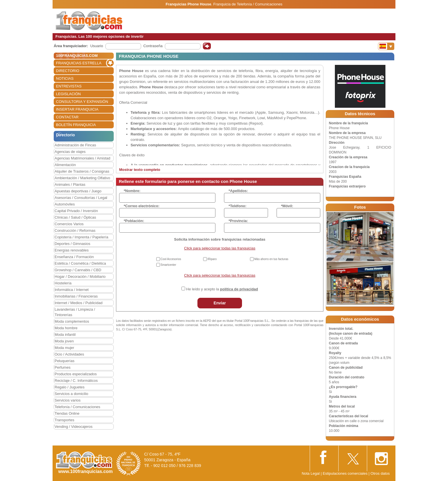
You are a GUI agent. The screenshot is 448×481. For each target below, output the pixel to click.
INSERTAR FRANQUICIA (77, 109)
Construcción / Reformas (75, 230)
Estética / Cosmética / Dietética (80, 263)
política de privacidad (239, 289)
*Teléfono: (238, 206)
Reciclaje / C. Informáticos (76, 381)
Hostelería (63, 283)
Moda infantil (65, 335)
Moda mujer (64, 348)
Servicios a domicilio (71, 394)
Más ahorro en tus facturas (271, 259)
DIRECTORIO (68, 71)
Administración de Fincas (75, 145)
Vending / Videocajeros (74, 427)
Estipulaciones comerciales (345, 473)
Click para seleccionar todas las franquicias (220, 248)
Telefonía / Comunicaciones (77, 407)
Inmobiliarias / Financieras (76, 296)
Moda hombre (66, 328)
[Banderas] (386, 46)
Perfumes (63, 367)
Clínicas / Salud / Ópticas (75, 217)
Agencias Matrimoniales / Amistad (82, 158)
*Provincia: (238, 221)
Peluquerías (64, 361)
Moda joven (64, 341)
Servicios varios (68, 400)
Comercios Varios (69, 224)
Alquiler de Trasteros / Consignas (82, 171)
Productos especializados (76, 374)
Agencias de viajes (70, 152)
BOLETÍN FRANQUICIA (76, 125)
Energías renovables (72, 250)
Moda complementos (72, 321)
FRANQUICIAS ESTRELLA (79, 63)
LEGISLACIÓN (68, 94)
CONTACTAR (67, 117)
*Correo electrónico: (142, 206)
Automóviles (65, 204)
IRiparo (212, 259)
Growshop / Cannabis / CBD (78, 270)
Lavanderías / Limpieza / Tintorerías (75, 312)
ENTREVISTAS (69, 86)
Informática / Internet (72, 290)
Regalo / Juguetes (70, 387)
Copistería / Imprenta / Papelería (81, 237)
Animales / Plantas (70, 184)
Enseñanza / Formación (74, 257)
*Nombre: (132, 191)
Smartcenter (168, 265)
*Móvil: (287, 206)
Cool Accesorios (171, 259)
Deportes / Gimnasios (72, 244)
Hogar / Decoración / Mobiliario (80, 277)
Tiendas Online (67, 413)
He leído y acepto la (222, 289)
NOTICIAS (65, 78)
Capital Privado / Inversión (76, 211)
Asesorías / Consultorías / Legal (81, 198)
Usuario (97, 46)
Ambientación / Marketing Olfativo (82, 178)
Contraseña (153, 46)
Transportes (64, 420)
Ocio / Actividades (69, 354)
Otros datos (380, 473)
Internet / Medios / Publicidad (79, 303)
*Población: (134, 221)
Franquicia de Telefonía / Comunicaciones (248, 4)
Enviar (220, 303)
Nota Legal (311, 473)
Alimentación (65, 165)
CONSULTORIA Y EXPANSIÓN (82, 102)
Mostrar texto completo (140, 170)
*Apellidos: (238, 191)
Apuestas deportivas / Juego (78, 191)
